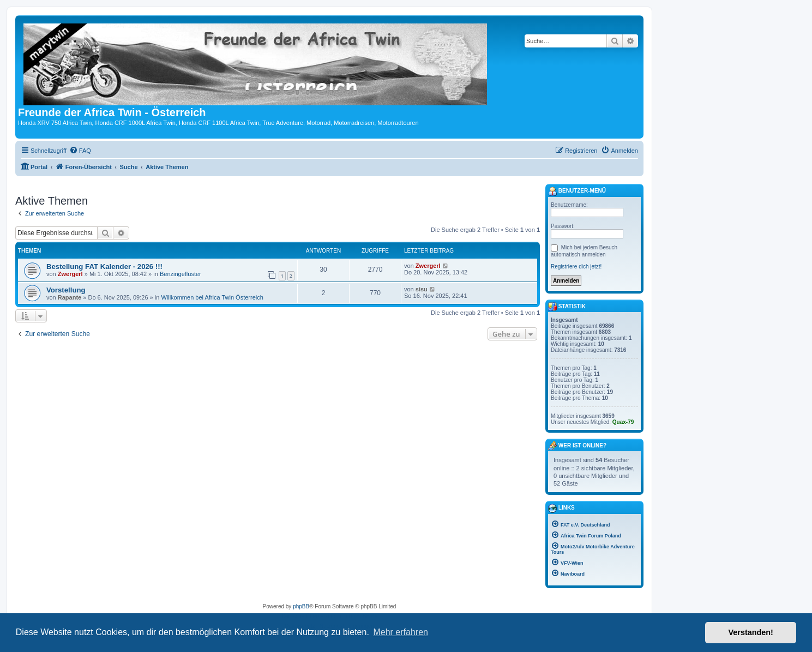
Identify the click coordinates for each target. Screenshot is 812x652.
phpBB (301, 606)
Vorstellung (66, 290)
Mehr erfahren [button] (401, 632)
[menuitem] (80, 151)
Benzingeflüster (181, 274)
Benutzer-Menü (577, 192)
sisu (422, 289)
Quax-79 (623, 422)
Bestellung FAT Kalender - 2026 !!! (104, 267)
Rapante (70, 297)
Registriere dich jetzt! (576, 267)
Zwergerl (70, 274)
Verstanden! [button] (751, 632)
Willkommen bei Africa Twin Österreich (212, 297)
